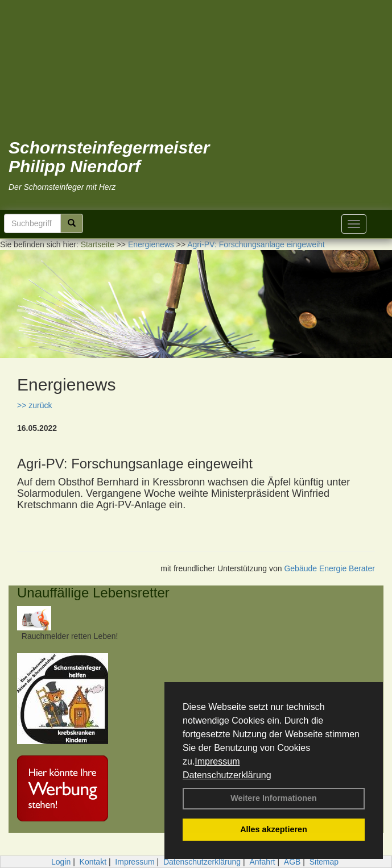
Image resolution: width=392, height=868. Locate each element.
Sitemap (324, 862)
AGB (292, 862)
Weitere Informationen (274, 798)
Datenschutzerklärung (227, 775)
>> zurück (34, 405)
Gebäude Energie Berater (329, 568)
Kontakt (93, 862)
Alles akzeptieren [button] (274, 829)
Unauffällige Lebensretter (93, 593)
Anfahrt (262, 862)
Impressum (217, 761)
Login (61, 862)
